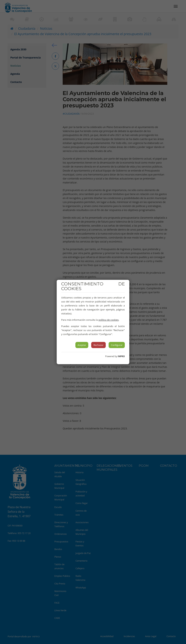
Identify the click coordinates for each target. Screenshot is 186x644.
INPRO (121, 356)
